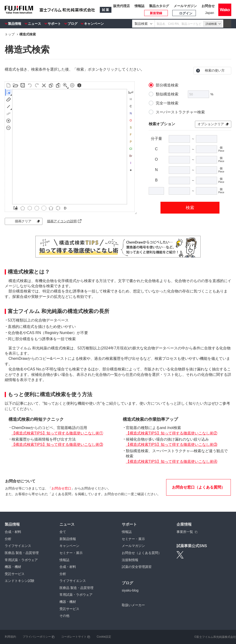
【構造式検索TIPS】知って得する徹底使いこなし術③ (57, 444)
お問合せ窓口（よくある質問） (198, 487)
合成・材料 (13, 532)
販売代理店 (122, 6)
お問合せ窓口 (61, 488)
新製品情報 (68, 539)
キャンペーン (94, 24)
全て (63, 532)
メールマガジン (185, 6)
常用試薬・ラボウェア (21, 560)
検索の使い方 (215, 70)
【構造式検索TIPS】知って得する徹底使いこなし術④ (172, 462)
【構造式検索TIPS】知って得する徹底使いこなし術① (57, 433)
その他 (64, 616)
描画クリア (23, 221)
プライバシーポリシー (37, 637)
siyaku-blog (130, 590)
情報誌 (139, 6)
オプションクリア (211, 124)
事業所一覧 (185, 532)
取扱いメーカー (133, 605)
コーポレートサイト (74, 637)
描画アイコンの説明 (62, 221)
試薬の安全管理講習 (137, 567)
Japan (210, 13)
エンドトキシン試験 (20, 581)
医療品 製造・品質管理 (22, 553)
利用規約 (10, 637)
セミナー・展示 (71, 553)
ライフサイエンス (18, 546)
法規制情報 (130, 560)
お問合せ (208, 6)
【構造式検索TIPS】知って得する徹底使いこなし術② (172, 433)
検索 (190, 208)
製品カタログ (159, 6)
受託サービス (15, 574)
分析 (8, 539)
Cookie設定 (104, 637)
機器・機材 (13, 567)
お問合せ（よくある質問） (142, 553)
